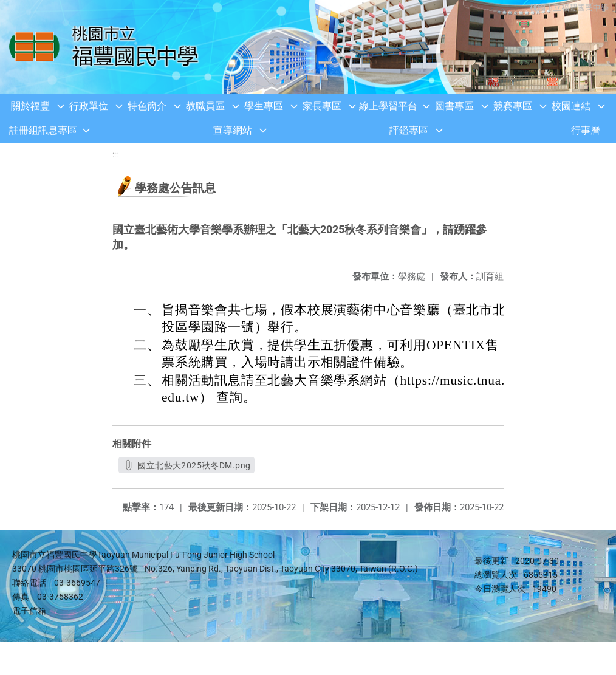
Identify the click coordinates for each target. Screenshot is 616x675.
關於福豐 (30, 106)
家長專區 (322, 106)
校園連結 (571, 106)
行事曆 (586, 130)
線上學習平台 (388, 106)
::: (115, 155)
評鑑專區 (409, 130)
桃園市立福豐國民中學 (567, 8)
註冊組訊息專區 (43, 130)
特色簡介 (147, 106)
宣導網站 (233, 130)
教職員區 (205, 106)
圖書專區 (454, 106)
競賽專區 (513, 106)
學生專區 (264, 106)
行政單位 (89, 106)
